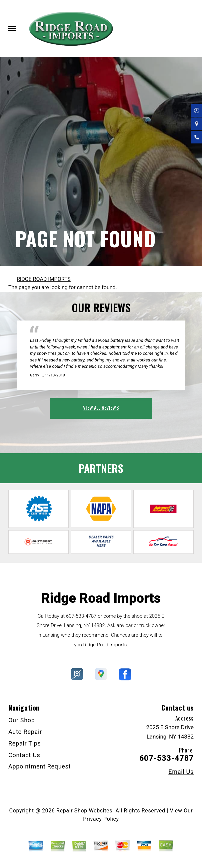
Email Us (181, 772)
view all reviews (101, 407)
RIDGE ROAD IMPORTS (44, 279)
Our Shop (22, 720)
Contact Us (24, 755)
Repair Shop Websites (84, 811)
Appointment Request (39, 766)
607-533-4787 (81, 616)
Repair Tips (25, 743)
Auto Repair (25, 732)
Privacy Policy (101, 819)
